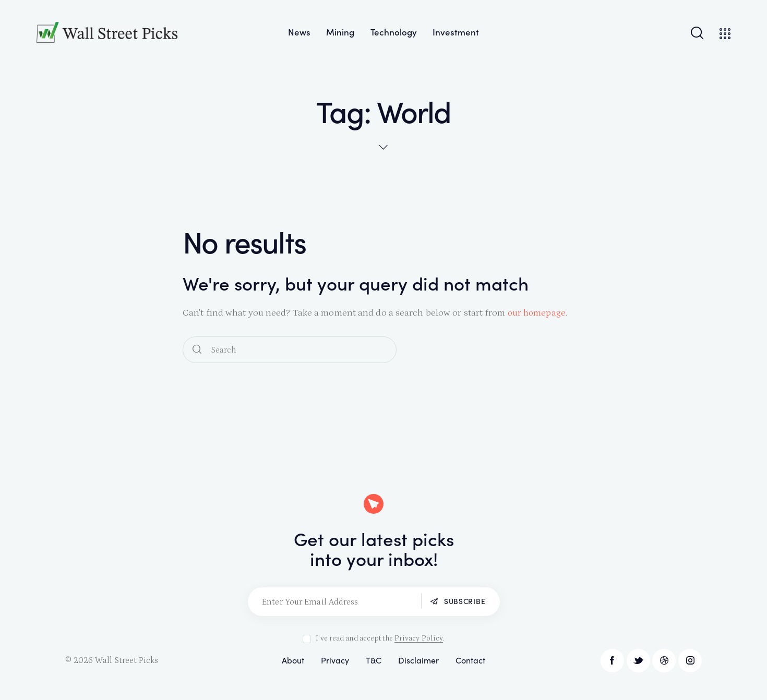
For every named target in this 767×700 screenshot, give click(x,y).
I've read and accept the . (380, 638)
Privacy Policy (419, 639)
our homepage (537, 313)
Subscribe (463, 601)
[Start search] (197, 350)
